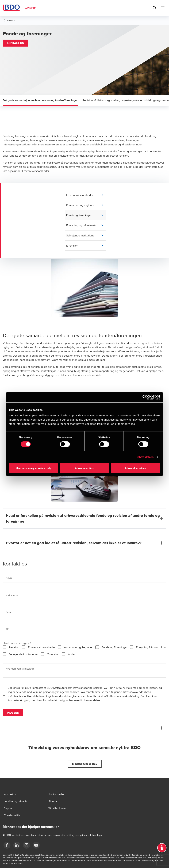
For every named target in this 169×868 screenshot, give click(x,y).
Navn (9, 578)
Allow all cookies (135, 468)
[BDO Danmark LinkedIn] (17, 845)
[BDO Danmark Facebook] (7, 845)
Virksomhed (13, 595)
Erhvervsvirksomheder (42, 647)
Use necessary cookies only (34, 468)
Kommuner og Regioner (78, 647)
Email (9, 612)
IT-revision (53, 654)
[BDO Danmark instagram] (26, 845)
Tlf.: (8, 629)
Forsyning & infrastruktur (151, 647)
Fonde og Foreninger (114, 647)
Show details (146, 457)
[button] (15, 43)
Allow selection (85, 468)
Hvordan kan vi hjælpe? (20, 669)
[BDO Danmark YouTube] (36, 845)
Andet (72, 654)
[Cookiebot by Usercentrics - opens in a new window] (145, 397)
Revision (14, 647)
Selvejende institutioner (23, 654)
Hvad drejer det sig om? (17, 643)
